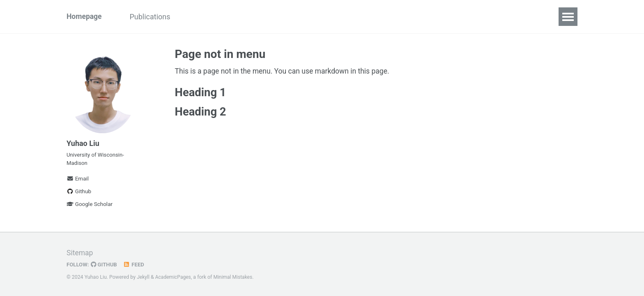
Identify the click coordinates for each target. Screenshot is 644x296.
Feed (135, 264)
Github (79, 194)
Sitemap (80, 253)
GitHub (105, 264)
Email (78, 181)
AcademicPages (174, 277)
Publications (153, 17)
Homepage (85, 17)
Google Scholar (90, 207)
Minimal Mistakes (234, 277)
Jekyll (143, 277)
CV (192, 17)
